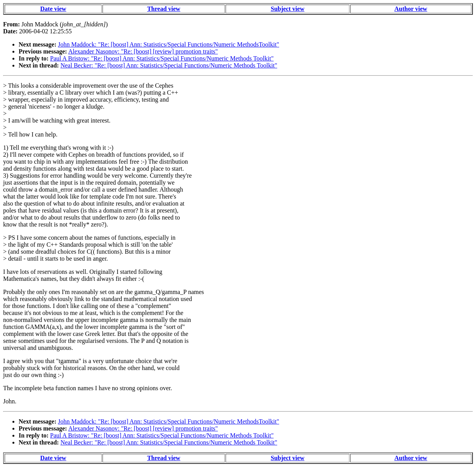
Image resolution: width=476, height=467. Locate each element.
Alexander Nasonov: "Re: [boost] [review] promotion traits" (143, 51)
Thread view (164, 9)
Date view (53, 9)
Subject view (288, 9)
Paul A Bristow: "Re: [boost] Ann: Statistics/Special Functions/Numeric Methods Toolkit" (162, 58)
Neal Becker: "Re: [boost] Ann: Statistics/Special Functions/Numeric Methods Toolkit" (169, 65)
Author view (411, 9)
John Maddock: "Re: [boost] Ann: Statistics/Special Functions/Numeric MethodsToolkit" (169, 44)
